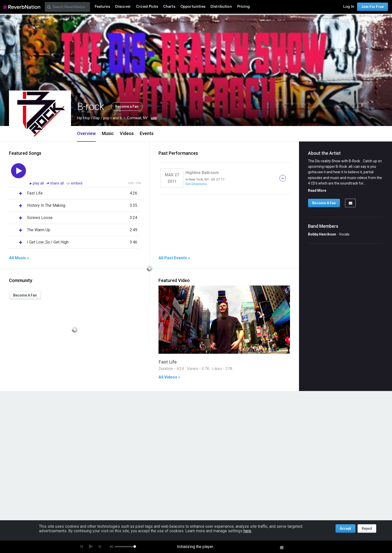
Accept (345, 528)
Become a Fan (127, 106)
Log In (349, 7)
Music (108, 133)
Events (147, 133)
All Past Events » (174, 258)
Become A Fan (25, 295)
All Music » (19, 258)
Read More (317, 190)
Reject (367, 528)
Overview (86, 133)
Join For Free (372, 7)
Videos (127, 133)
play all (39, 183)
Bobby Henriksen (322, 234)
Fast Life (168, 362)
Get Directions (196, 184)
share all (56, 183)
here (247, 531)
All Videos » (169, 377)
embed (74, 183)
